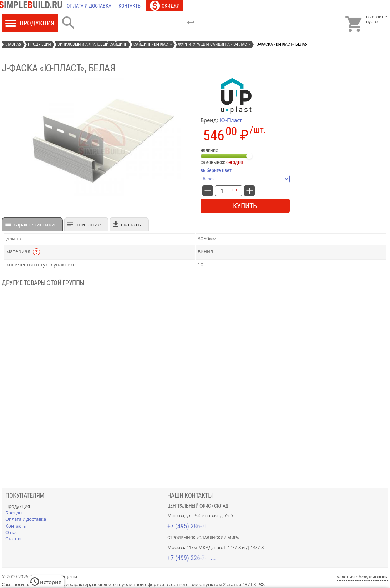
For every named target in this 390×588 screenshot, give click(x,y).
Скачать (131, 224)
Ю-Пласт (231, 120)
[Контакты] (130, 6)
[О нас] (11, 532)
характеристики (34, 224)
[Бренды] (14, 513)
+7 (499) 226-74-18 (192, 558)
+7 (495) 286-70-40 (192, 526)
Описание (88, 224)
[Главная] (32, 6)
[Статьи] (13, 539)
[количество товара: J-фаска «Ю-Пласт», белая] (222, 191)
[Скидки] (164, 6)
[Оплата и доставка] (89, 6)
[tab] (32, 224)
